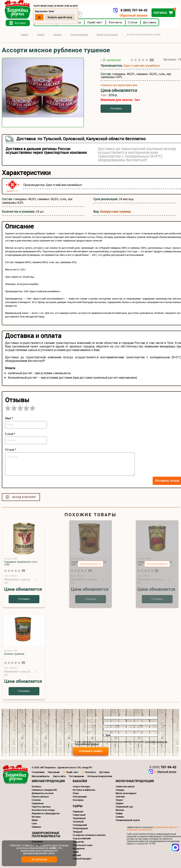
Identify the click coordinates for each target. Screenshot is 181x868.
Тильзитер (78, 842)
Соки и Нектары (81, 786)
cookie (53, 848)
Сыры (78, 806)
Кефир (119, 813)
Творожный (79, 818)
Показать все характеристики (119, 85)
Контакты (116, 22)
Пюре (76, 793)
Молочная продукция (135, 781)
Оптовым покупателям (100, 776)
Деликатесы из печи (43, 793)
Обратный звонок (134, 15)
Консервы (78, 800)
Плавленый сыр (124, 807)
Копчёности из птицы (43, 810)
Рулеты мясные (40, 796)
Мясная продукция (48, 781)
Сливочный (79, 815)
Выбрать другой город (60, 17)
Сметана (120, 796)
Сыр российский (82, 838)
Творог (119, 800)
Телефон (91, 724)
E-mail (89, 729)
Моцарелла (79, 848)
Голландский (80, 825)
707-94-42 (163, 767)
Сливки (120, 817)
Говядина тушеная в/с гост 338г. (21, 563)
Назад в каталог (24, 497)
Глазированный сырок (128, 820)
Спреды (120, 790)
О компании (38, 772)
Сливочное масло (125, 786)
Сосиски (36, 800)
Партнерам (54, 772)
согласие (87, 742)
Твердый (78, 832)
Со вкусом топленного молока (89, 835)
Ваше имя (91, 718)
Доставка (149, 22)
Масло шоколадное (126, 793)
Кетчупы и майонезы (84, 790)
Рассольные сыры (83, 845)
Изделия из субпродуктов (46, 813)
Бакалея (80, 781)
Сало (34, 823)
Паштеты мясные (41, 807)
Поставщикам (76, 776)
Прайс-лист (95, 22)
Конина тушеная (14, 654)
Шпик (35, 820)
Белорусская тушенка (116, 212)
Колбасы (36, 786)
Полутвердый (80, 828)
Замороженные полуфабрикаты (46, 834)
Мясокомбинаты (41, 776)
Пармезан (78, 811)
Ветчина (36, 817)
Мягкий (77, 855)
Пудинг (120, 803)
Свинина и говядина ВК (44, 790)
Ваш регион (93, 735)
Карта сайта (59, 776)
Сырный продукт (82, 858)
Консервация (80, 796)
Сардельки (38, 803)
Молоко (120, 810)
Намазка (36, 827)
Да (39, 17)
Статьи (133, 22)
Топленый (78, 822)
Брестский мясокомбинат (142, 66)
